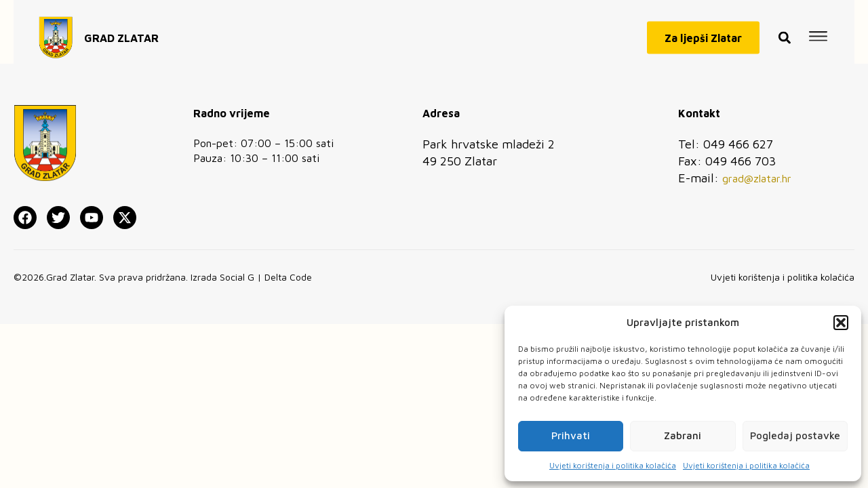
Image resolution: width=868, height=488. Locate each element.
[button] (841, 323)
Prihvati (571, 435)
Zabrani (683, 435)
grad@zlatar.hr (757, 178)
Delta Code (288, 277)
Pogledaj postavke (795, 435)
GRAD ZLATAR (121, 33)
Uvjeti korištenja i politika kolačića (613, 465)
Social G (237, 277)
